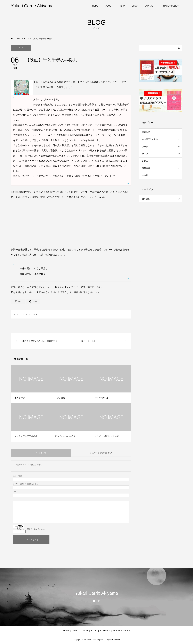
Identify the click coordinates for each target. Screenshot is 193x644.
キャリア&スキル (150, 139)
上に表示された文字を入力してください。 (30, 529)
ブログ (145, 146)
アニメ (21, 48)
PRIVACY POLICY (170, 6)
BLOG (135, 6)
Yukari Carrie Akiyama (32, 6)
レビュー (146, 161)
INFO (122, 6)
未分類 (145, 175)
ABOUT (109, 6)
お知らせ (146, 132)
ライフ (145, 154)
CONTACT (150, 6)
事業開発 (146, 168)
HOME (95, 6)
